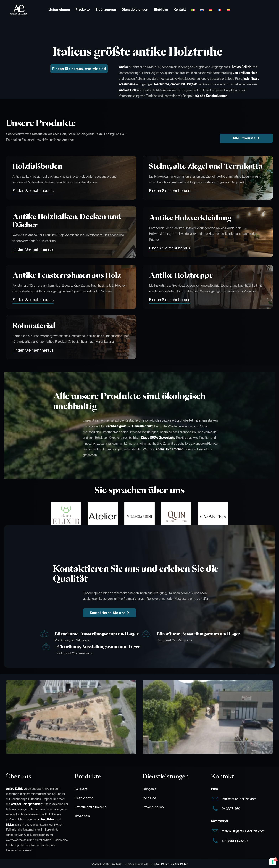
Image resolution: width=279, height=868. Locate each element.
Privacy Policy (160, 864)
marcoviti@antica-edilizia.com (243, 831)
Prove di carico (153, 807)
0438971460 (231, 809)
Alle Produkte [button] (246, 138)
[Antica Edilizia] (15, 10)
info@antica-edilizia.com (239, 799)
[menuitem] (59, 10)
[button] (33, 191)
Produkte (82, 10)
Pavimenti (81, 789)
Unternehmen (59, 10)
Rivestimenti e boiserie (90, 807)
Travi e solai (82, 816)
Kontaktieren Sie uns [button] (110, 613)
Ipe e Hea (149, 798)
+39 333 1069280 (235, 841)
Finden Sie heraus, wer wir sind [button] (79, 69)
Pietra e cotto (84, 798)
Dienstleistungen (135, 10)
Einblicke (161, 10)
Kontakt (180, 10)
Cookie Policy (179, 864)
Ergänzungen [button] (106, 10)
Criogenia (150, 789)
